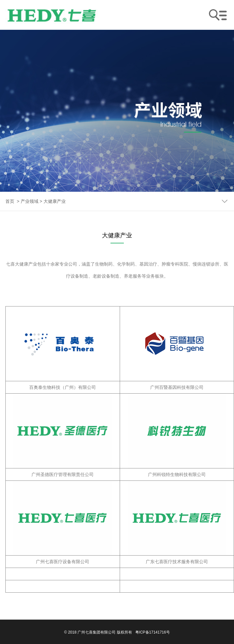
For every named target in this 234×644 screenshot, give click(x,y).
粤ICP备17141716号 (153, 632)
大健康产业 (55, 201)
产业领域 (30, 201)
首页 (10, 201)
